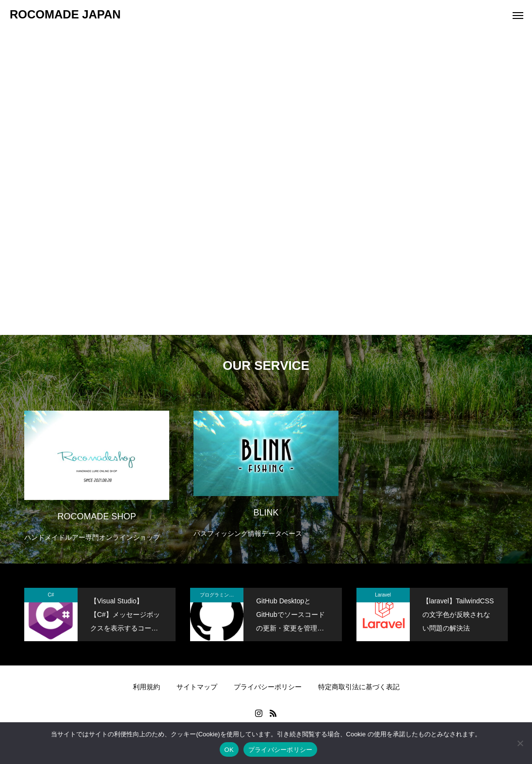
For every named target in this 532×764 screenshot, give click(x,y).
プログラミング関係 (222, 595)
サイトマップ (197, 687)
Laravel (383, 595)
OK (229, 750)
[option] (97, 470)
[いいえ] (520, 743)
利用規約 (146, 687)
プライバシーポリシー (268, 687)
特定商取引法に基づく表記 (359, 687)
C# (51, 595)
